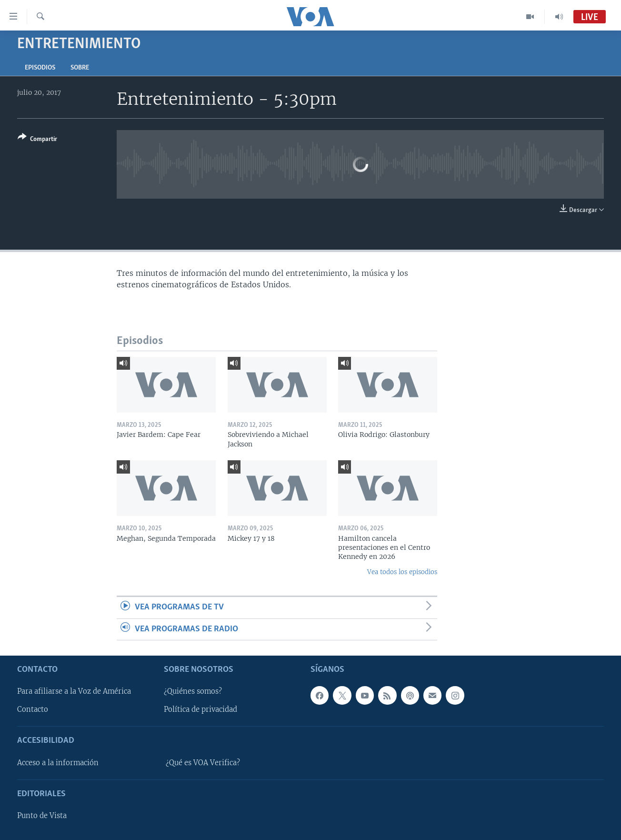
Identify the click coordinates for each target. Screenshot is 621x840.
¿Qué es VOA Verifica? (203, 763)
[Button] (37, 140)
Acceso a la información (58, 763)
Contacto (33, 709)
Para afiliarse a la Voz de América (74, 691)
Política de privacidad (200, 709)
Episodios (40, 68)
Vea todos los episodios (402, 572)
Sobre (80, 68)
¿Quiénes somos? (193, 691)
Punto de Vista (42, 816)
